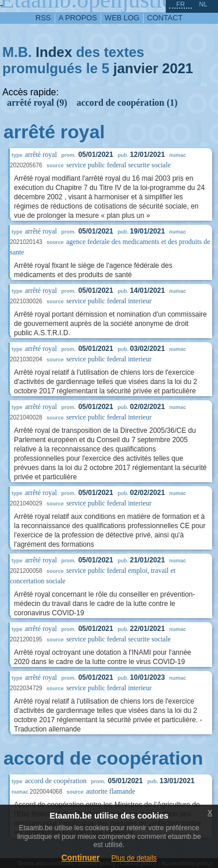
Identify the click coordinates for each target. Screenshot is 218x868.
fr (181, 4)
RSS (43, 18)
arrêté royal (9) (37, 103)
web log (122, 18)
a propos (78, 18)
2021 (178, 68)
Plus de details (134, 858)
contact (165, 18)
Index (54, 52)
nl (203, 4)
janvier (136, 68)
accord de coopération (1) (127, 103)
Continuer (80, 858)
